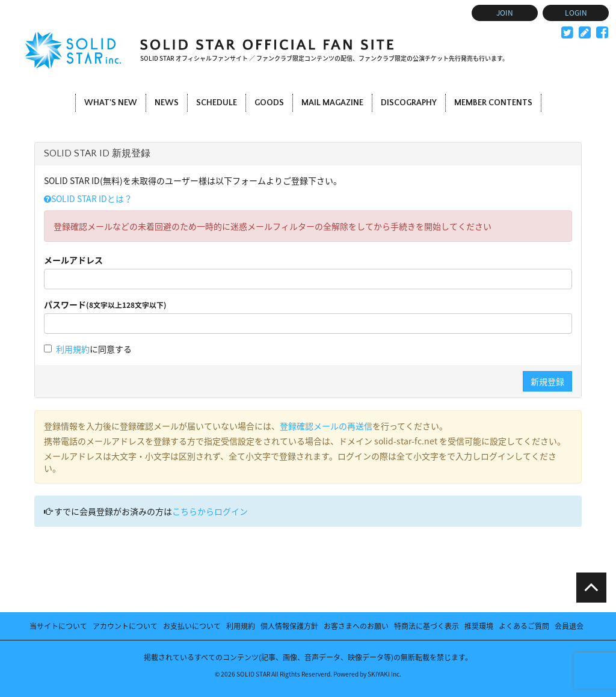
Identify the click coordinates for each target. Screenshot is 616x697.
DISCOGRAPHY (409, 103)
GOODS (269, 103)
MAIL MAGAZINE (332, 103)
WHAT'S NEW (111, 103)
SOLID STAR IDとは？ (88, 198)
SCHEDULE (217, 103)
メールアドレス (73, 260)
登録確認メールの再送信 (326, 426)
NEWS (167, 103)
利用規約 (73, 349)
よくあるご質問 (524, 626)
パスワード (105, 304)
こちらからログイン (210, 511)
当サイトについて (58, 626)
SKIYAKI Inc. (384, 674)
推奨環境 (479, 626)
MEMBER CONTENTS (493, 103)
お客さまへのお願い (356, 626)
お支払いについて (192, 626)
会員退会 (569, 626)
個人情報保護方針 (289, 626)
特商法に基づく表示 (427, 626)
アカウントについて (125, 626)
